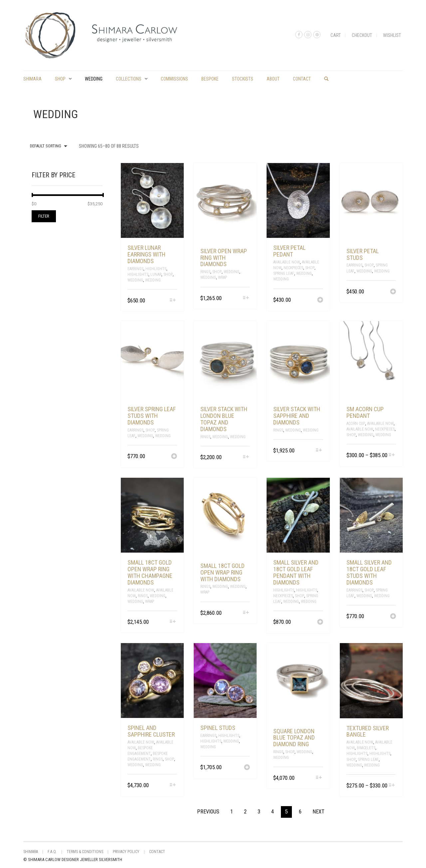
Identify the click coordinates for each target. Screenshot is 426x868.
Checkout (362, 35)
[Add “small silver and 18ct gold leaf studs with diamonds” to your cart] (393, 617)
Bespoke (210, 79)
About (273, 79)
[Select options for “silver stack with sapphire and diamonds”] (319, 451)
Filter (44, 216)
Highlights (156, 269)
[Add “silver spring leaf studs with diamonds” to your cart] (174, 457)
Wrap (222, 277)
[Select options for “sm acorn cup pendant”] (392, 455)
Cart (336, 35)
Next (319, 812)
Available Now (287, 262)
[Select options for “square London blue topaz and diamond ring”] (319, 778)
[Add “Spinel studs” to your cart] (247, 768)
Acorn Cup (356, 424)
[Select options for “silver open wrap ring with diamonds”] (246, 298)
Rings (205, 272)
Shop (60, 79)
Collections (129, 79)
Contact (302, 79)
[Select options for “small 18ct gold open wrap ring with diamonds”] (246, 613)
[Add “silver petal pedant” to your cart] (320, 300)
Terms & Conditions (85, 852)
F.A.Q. (52, 852)
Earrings (135, 269)
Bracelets (366, 748)
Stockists (243, 79)
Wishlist (392, 35)
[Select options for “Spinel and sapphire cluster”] (173, 785)
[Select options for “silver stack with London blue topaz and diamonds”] (246, 457)
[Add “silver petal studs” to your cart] (393, 292)
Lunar (156, 274)
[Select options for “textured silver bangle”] (392, 786)
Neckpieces (293, 268)
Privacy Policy (126, 852)
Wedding (94, 79)
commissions (174, 79)
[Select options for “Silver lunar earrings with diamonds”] (173, 301)
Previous (208, 812)
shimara (32, 79)
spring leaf (284, 273)
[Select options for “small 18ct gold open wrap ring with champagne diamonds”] (173, 622)
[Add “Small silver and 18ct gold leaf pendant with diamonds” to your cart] (320, 622)
